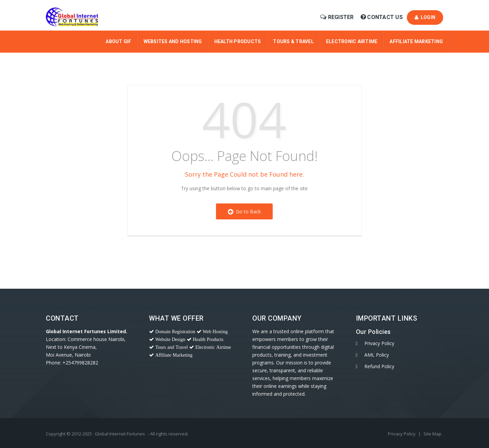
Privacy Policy (379, 343)
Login (425, 17)
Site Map (432, 434)
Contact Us (382, 17)
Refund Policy (379, 366)
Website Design (170, 339)
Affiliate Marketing (416, 41)
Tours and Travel (171, 347)
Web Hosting (215, 331)
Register (338, 17)
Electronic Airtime (352, 41)
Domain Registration (175, 331)
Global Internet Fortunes (120, 434)
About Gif (118, 41)
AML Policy (377, 355)
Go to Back (244, 211)
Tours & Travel (293, 41)
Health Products (238, 41)
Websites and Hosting (173, 41)
